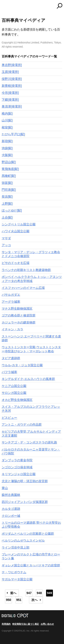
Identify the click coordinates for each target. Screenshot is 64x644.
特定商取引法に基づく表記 (26, 624)
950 (9, 600)
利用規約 (6, 624)
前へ (13, 593)
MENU (4, 6)
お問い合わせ (47, 624)
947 (29, 593)
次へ (34, 600)
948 (39, 593)
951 (19, 600)
